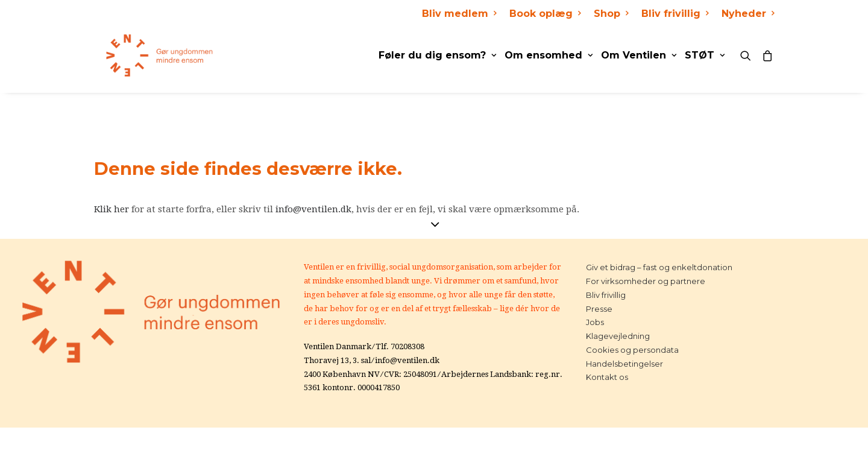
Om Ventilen (639, 55)
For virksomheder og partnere (646, 281)
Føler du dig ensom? (437, 55)
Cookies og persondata (632, 350)
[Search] (748, 55)
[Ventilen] (148, 55)
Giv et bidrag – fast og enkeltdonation (659, 267)
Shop (611, 14)
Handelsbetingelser (624, 364)
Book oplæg (545, 14)
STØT (705, 55)
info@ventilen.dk (313, 209)
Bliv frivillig (675, 14)
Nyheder (748, 14)
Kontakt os (607, 377)
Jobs (595, 322)
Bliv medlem (459, 14)
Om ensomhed (549, 55)
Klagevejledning (618, 336)
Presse (599, 309)
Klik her (112, 209)
